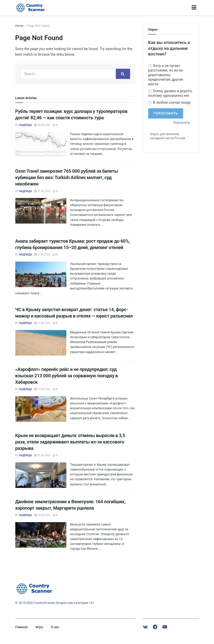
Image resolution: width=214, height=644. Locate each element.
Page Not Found (39, 26)
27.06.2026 (42, 191)
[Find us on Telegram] (155, 627)
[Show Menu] (194, 8)
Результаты (182, 123)
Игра (39, 627)
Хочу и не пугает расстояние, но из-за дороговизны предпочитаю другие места (166, 75)
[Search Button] (123, 74)
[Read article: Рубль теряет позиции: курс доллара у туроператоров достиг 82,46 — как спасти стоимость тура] (41, 145)
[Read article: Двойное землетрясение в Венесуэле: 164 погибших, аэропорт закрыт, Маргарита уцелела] (41, 535)
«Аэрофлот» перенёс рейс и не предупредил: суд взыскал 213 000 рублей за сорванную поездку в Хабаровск (67, 376)
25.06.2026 (42, 455)
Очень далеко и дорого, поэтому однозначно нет (170, 93)
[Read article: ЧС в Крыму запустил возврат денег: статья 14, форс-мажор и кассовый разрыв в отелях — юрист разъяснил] (41, 343)
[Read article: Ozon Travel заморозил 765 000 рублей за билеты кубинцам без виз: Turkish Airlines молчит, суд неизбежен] (41, 211)
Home (19, 26)
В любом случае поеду (169, 102)
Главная (22, 627)
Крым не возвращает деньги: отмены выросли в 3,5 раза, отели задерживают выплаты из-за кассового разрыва (70, 442)
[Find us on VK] (145, 627)
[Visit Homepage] (31, 8)
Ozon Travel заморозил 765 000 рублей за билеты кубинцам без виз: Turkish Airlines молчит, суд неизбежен (67, 177)
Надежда (25, 125)
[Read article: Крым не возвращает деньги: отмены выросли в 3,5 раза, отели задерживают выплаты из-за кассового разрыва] (41, 475)
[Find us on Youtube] (165, 627)
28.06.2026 (42, 125)
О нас (55, 627)
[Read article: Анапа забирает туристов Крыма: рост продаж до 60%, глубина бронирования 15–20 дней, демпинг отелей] (41, 274)
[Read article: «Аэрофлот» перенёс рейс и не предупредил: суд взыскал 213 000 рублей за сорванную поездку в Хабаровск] (41, 409)
